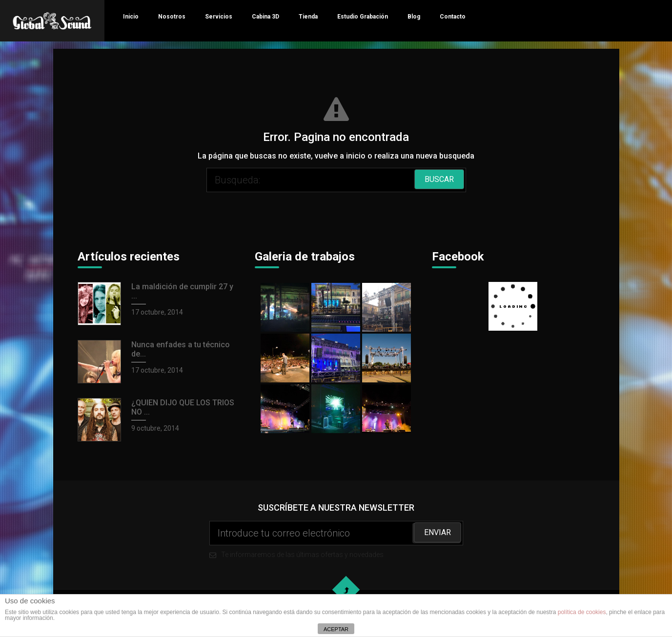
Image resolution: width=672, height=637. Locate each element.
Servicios (219, 17)
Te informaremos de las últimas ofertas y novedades (336, 540)
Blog (414, 17)
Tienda (308, 17)
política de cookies (582, 612)
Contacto (453, 17)
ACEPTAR (336, 629)
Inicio (131, 17)
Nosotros (172, 17)
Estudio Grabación (363, 17)
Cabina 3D (265, 17)
